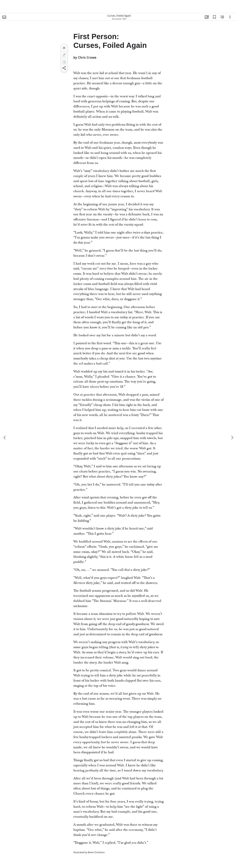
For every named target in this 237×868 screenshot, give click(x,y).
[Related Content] (222, 17)
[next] (232, 438)
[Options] (230, 17)
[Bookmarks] (214, 17)
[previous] (5, 438)
